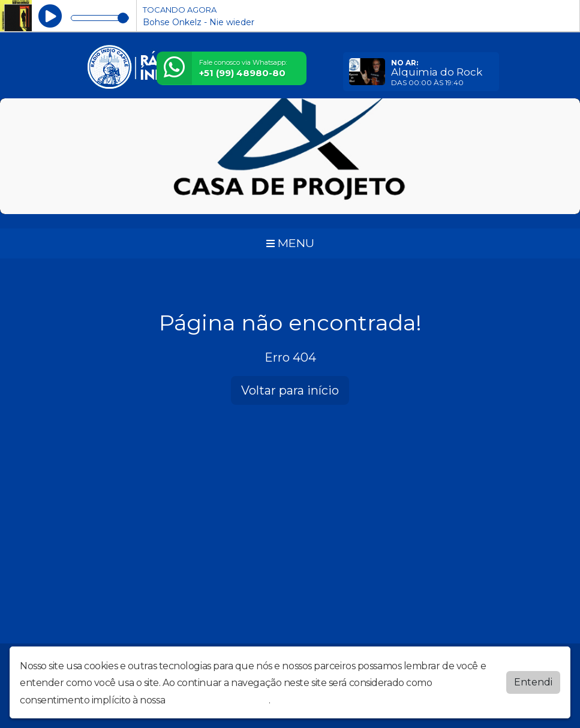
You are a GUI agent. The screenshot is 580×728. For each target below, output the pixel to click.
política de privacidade (218, 698)
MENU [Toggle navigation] (290, 243)
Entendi (533, 680)
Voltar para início (290, 390)
